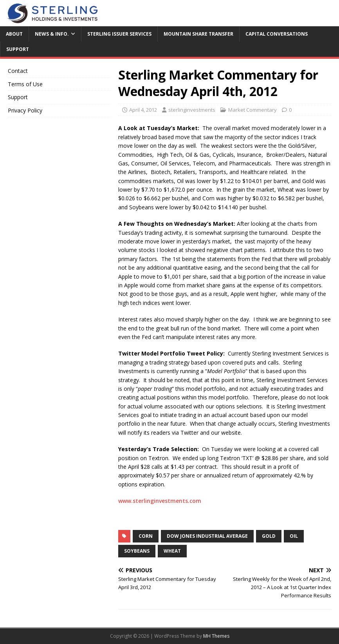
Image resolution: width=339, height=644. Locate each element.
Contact (18, 71)
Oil (294, 536)
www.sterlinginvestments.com (160, 501)
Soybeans (137, 551)
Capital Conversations (277, 34)
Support (18, 49)
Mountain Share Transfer (198, 34)
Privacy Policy (25, 110)
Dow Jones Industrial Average (207, 536)
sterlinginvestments (192, 110)
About (14, 34)
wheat (172, 551)
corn (146, 536)
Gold (269, 536)
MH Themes (216, 636)
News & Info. (52, 34)
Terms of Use (25, 84)
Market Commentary (252, 110)
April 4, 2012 (143, 110)
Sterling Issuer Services (119, 34)
